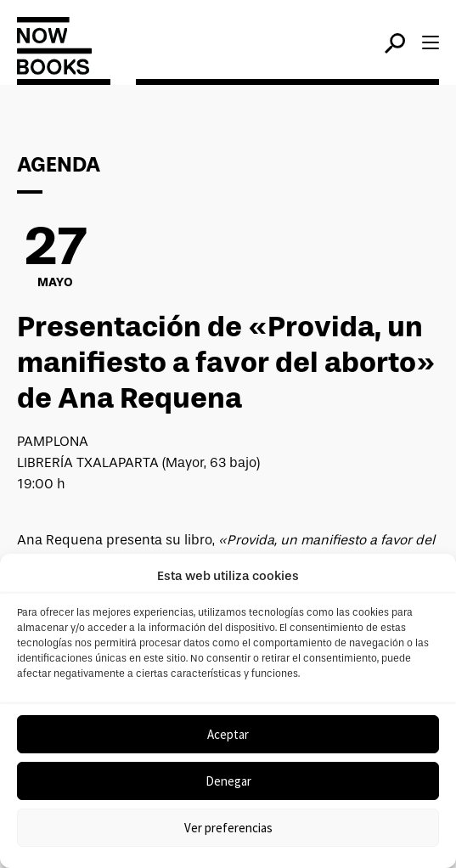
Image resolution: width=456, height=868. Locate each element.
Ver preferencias (228, 828)
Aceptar (228, 734)
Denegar (228, 781)
